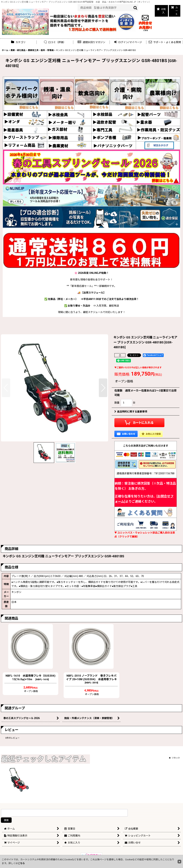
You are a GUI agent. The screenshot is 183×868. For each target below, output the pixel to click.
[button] (92, 42)
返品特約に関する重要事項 (131, 412)
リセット (175, 758)
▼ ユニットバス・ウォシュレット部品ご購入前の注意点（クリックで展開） (145, 535)
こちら (21, 863)
